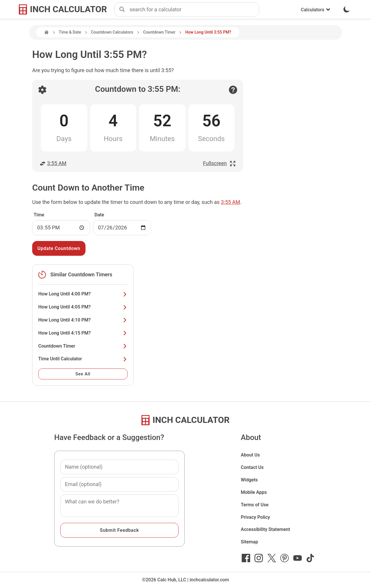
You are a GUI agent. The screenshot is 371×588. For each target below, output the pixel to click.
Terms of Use (255, 505)
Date (99, 215)
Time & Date (70, 32)
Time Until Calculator (83, 359)
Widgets (249, 480)
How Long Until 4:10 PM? (83, 320)
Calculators (316, 10)
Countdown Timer (159, 32)
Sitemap (249, 542)
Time (39, 215)
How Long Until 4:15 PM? (83, 333)
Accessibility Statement (265, 529)
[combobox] (194, 10)
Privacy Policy (255, 517)
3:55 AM (53, 163)
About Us (250, 455)
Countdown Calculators (112, 32)
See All (83, 374)
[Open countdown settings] (42, 90)
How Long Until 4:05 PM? (83, 307)
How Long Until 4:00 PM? (83, 294)
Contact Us (252, 467)
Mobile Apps (254, 492)
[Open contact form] (233, 90)
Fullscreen (219, 163)
